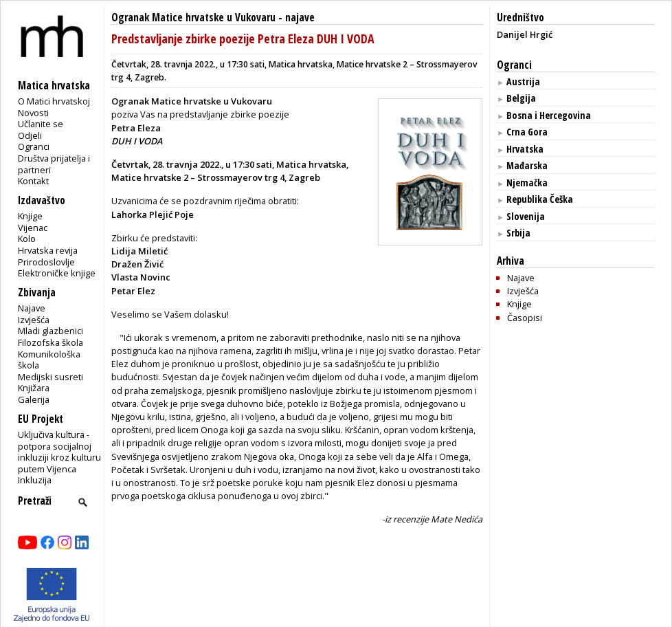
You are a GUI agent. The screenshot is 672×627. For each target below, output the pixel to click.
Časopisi (525, 318)
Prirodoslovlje (46, 262)
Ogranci (34, 146)
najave (300, 18)
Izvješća (34, 320)
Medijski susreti (51, 377)
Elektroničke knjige (57, 273)
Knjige (30, 216)
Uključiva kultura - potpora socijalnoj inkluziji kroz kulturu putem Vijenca (59, 452)
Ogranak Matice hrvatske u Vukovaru (193, 18)
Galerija (34, 399)
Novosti (33, 113)
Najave (32, 308)
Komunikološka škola (49, 360)
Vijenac (33, 228)
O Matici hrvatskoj (54, 101)
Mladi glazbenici (51, 331)
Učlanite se (41, 124)
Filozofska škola (51, 342)
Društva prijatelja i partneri (54, 164)
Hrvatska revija (48, 250)
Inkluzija (35, 480)
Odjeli (30, 135)
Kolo (27, 239)
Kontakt (33, 181)
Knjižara (34, 388)
